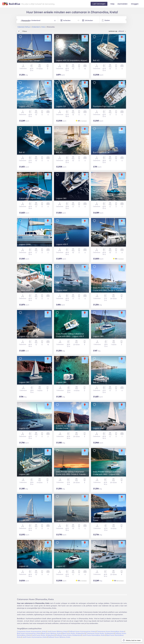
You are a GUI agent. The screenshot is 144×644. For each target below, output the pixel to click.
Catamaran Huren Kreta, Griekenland (100, 633)
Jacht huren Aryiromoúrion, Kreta (35, 637)
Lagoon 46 (24, 566)
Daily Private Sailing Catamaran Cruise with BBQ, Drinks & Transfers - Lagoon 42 (72, 474)
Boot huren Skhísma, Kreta (52, 633)
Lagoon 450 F (25, 106)
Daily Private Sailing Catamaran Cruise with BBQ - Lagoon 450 (107, 473)
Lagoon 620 (61, 520)
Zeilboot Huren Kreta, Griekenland (69, 635)
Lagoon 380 (61, 198)
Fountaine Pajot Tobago (29, 60)
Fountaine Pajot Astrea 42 (104, 106)
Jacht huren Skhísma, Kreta (57, 631)
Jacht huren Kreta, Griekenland (43, 635)
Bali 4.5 (96, 60)
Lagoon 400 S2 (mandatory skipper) (72, 60)
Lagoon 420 (24, 428)
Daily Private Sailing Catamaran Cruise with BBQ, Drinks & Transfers (108, 289)
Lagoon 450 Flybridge (29, 336)
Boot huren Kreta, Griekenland (74, 633)
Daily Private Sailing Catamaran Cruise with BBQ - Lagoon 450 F (70, 335)
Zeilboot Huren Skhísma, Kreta (59, 637)
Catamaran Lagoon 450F (30, 198)
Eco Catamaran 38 (101, 152)
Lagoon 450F (25, 290)
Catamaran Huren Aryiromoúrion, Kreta (32, 631)
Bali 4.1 (22, 152)
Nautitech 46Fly (100, 244)
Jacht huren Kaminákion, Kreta (94, 635)
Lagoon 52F (61, 106)
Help (112, 4)
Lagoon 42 (98, 198)
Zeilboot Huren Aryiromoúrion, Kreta (82, 631)
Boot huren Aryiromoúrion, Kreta (29, 633)
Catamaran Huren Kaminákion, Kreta (110, 631)
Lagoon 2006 (25, 244)
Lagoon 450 (98, 428)
